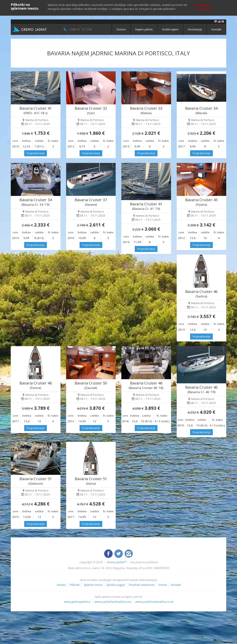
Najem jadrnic (144, 29)
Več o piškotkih (204, 9)
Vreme (162, 585)
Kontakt (216, 29)
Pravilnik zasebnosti (141, 585)
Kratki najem (170, 29)
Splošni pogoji (115, 585)
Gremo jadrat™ (116, 562)
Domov (121, 29)
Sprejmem (202, 5)
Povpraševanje (36, 153)
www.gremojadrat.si (77, 602)
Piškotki (74, 585)
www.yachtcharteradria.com (113, 602)
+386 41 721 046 (81, 29)
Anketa (61, 585)
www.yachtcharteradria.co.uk (154, 602)
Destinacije (195, 29)
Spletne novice (93, 585)
